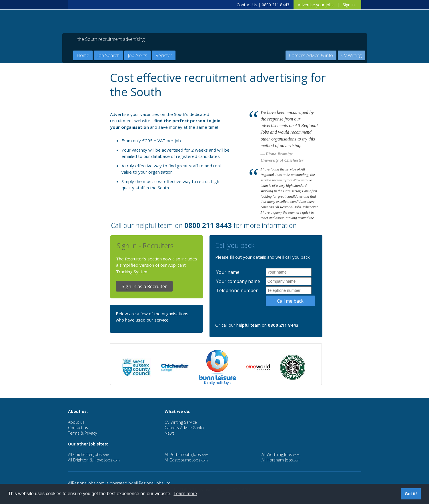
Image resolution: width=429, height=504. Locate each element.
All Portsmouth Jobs (186, 454)
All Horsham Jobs (281, 460)
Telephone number (237, 290)
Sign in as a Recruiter (144, 286)
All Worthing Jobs (281, 454)
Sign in (349, 5)
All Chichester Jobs (89, 454)
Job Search (108, 55)
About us (76, 422)
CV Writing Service (181, 422)
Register (164, 55)
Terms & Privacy (82, 433)
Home (83, 55)
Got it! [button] (411, 494)
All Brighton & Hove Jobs (94, 460)
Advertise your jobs (316, 5)
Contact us (78, 428)
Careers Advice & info (311, 55)
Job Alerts (137, 55)
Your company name (238, 281)
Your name (228, 272)
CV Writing (351, 55)
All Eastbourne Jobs (186, 460)
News (170, 433)
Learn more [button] (185, 494)
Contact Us (247, 5)
